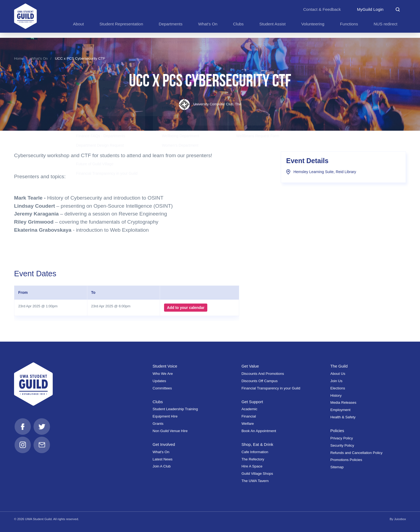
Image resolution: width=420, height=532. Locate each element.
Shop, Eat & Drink (258, 444)
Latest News (163, 459)
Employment (340, 410)
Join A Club (162, 466)
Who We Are (163, 374)
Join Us (336, 381)
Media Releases (343, 403)
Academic (249, 409)
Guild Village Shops (257, 474)
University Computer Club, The (210, 104)
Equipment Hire (165, 416)
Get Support (253, 402)
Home (19, 58)
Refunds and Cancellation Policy (356, 453)
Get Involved (164, 444)
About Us (338, 374)
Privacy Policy (341, 438)
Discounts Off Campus (259, 381)
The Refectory (253, 459)
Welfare (248, 424)
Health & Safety (343, 417)
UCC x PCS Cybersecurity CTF (80, 58)
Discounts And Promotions (263, 374)
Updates (159, 381)
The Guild (339, 366)
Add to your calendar (185, 308)
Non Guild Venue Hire (170, 431)
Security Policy (342, 445)
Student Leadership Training (175, 409)
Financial (249, 416)
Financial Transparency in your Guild (271, 388)
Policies (337, 431)
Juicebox (400, 519)
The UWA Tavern (255, 481)
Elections (338, 388)
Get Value (250, 366)
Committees (162, 388)
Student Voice (166, 366)
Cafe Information (255, 452)
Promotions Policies (346, 460)
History (336, 395)
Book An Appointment (259, 431)
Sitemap (337, 467)
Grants (158, 424)
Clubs (158, 402)
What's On (39, 58)
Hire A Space (252, 466)
